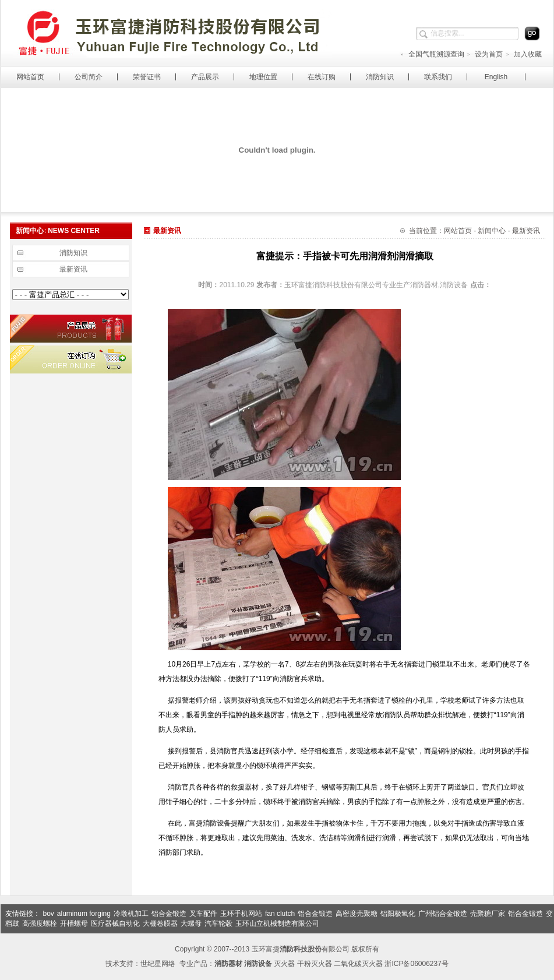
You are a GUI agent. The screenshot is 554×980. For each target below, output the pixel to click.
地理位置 (263, 77)
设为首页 (484, 54)
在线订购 (322, 77)
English (496, 77)
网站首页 (30, 77)
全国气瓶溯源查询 (432, 54)
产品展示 (205, 77)
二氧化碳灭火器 (358, 964)
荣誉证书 (147, 77)
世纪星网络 (158, 964)
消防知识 (380, 77)
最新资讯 (73, 269)
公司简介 (89, 77)
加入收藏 (523, 54)
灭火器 (284, 964)
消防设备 (217, 823)
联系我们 (438, 77)
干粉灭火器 (315, 964)
